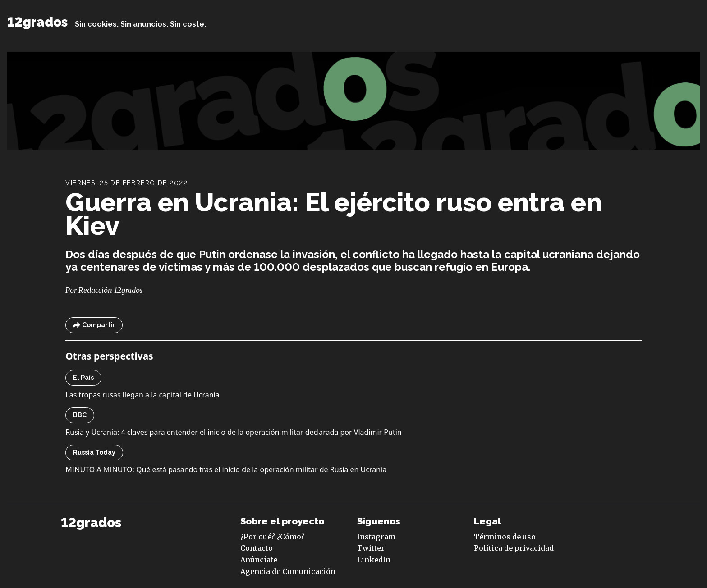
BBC (80, 415)
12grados (37, 22)
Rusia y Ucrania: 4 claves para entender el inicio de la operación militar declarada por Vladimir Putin (233, 432)
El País (83, 378)
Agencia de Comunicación (288, 571)
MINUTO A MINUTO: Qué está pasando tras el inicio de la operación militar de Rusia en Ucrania (226, 469)
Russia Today (94, 452)
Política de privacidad (514, 548)
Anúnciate (259, 560)
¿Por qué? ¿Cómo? (272, 537)
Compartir (94, 325)
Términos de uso (505, 537)
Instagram (376, 537)
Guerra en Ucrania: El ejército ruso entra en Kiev (334, 214)
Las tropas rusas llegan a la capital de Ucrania (142, 395)
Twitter (371, 548)
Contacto (257, 548)
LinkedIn (374, 560)
